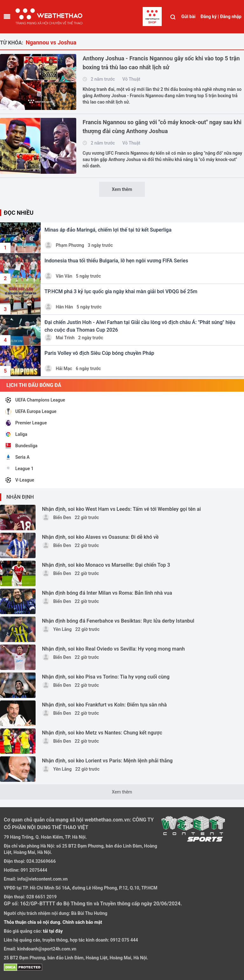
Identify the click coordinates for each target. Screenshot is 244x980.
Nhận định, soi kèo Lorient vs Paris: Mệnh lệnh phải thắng (107, 761)
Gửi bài (188, 17)
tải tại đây (52, 931)
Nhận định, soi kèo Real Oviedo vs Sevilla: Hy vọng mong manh (113, 649)
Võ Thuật (131, 79)
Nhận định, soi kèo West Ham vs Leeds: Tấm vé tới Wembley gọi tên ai (121, 509)
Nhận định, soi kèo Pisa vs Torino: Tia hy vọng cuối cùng (106, 677)
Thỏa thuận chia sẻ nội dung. (33, 922)
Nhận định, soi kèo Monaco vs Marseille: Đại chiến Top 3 (106, 565)
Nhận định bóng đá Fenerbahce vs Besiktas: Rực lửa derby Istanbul (118, 621)
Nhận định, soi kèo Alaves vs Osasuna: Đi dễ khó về (100, 537)
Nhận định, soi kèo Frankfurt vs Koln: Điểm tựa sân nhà (104, 705)
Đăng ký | (210, 17)
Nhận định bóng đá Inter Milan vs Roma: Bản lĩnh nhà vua (107, 593)
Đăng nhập (231, 17)
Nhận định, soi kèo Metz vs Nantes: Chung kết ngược (102, 733)
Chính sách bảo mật (82, 922)
